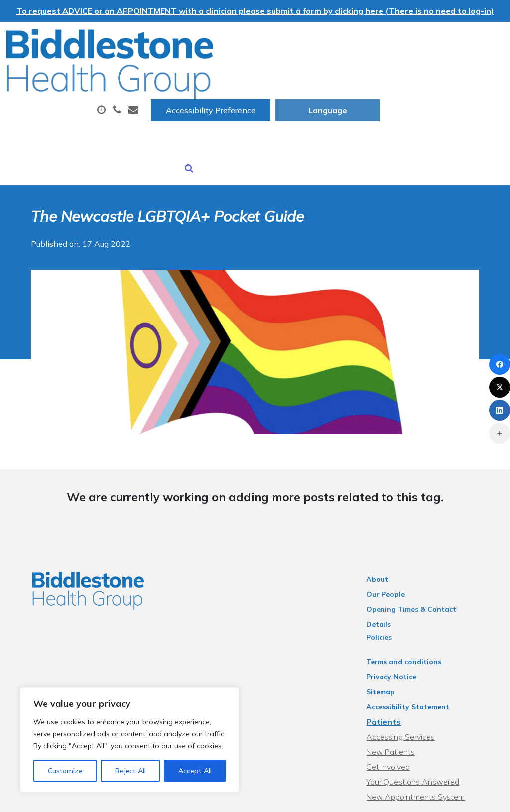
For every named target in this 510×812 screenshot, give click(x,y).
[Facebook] (500, 364)
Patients (390, 654)
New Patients (254, 106)
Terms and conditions (411, 595)
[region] (129, 740)
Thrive (481, 797)
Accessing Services (407, 669)
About (157, 71)
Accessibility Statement (415, 640)
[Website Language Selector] (451, 40)
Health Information (353, 106)
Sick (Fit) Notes (169, 106)
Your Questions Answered (420, 714)
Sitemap (387, 625)
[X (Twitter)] (500, 387)
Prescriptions (329, 71)
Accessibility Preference (335, 40)
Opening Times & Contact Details (432, 555)
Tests (395, 71)
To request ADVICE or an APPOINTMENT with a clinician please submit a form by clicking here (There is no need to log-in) (255, 11)
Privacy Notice (398, 610)
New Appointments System (422, 729)
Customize (65, 771)
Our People (392, 540)
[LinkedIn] (500, 410)
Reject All (130, 771)
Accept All (195, 771)
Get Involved (395, 699)
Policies (386, 570)
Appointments (239, 71)
